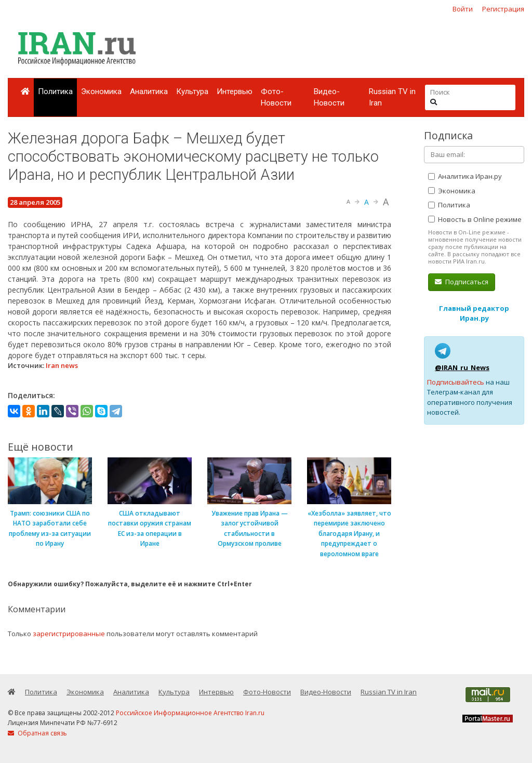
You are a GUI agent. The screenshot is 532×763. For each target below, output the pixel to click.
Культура (192, 91)
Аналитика (149, 91)
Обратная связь (37, 733)
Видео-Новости (329, 97)
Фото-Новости (276, 97)
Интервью (235, 91)
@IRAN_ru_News (462, 367)
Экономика (101, 91)
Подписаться (462, 282)
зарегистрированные (69, 634)
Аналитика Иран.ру (465, 176)
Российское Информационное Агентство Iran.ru (190, 713)
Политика (55, 91)
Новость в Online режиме (475, 219)
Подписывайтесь (456, 382)
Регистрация (503, 9)
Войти (463, 9)
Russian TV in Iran (392, 97)
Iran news (62, 365)
